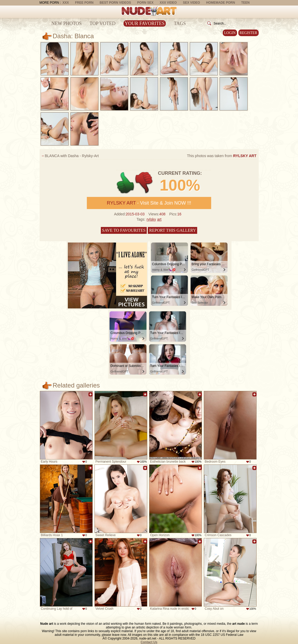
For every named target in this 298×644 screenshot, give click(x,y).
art (159, 219)
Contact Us (149, 642)
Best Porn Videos (115, 3)
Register (249, 33)
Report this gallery (172, 230)
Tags (180, 23)
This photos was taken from (222, 156)
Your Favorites (145, 23)
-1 (144, 183)
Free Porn (84, 3)
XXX (66, 3)
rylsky (151, 219)
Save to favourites (124, 230)
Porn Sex (145, 3)
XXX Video (168, 3)
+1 (126, 183)
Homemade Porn (221, 3)
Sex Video (191, 3)
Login (230, 33)
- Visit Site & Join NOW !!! (149, 203)
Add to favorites (91, 394)
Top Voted (102, 23)
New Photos (67, 23)
